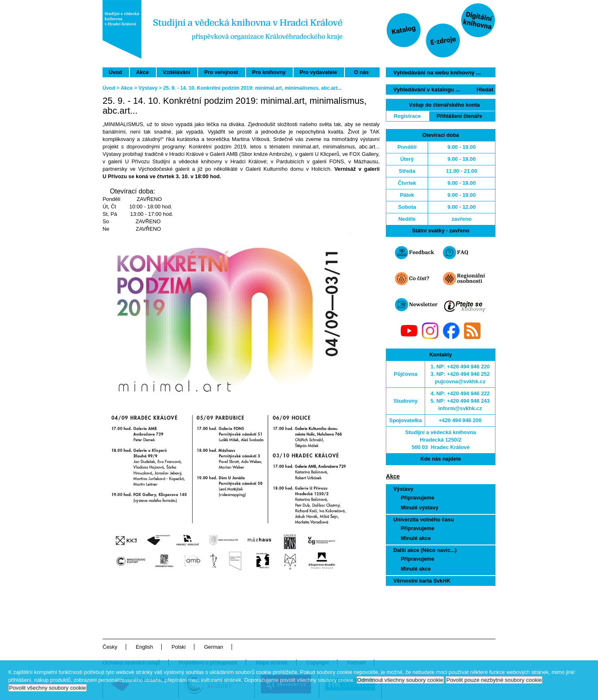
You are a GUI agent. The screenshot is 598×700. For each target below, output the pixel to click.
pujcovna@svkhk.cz (460, 381)
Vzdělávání (177, 72)
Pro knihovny (269, 72)
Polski (179, 647)
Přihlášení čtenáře (459, 116)
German (213, 647)
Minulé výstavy (420, 508)
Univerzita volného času (424, 520)
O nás (361, 72)
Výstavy (403, 489)
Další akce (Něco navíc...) (425, 550)
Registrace (407, 116)
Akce (142, 72)
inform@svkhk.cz (460, 408)
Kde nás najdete (440, 459)
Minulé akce (416, 538)
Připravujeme (417, 498)
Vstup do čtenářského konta (444, 105)
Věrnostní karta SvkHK (422, 581)
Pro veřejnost (221, 72)
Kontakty (441, 355)
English (144, 647)
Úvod (115, 72)
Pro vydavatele (318, 72)
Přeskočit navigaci (345, 4)
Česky (110, 647)
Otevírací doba (441, 135)
